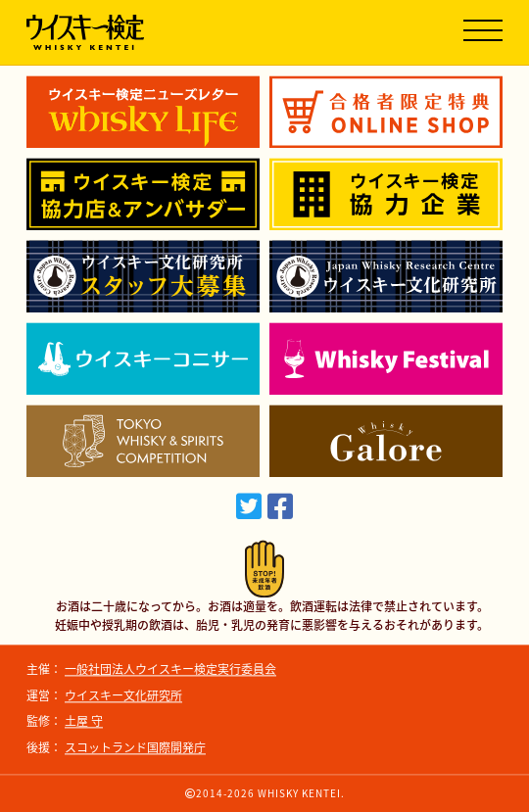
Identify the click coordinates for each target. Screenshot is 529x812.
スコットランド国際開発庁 (135, 747)
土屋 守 (84, 722)
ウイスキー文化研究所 (123, 695)
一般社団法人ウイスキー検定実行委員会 (170, 670)
